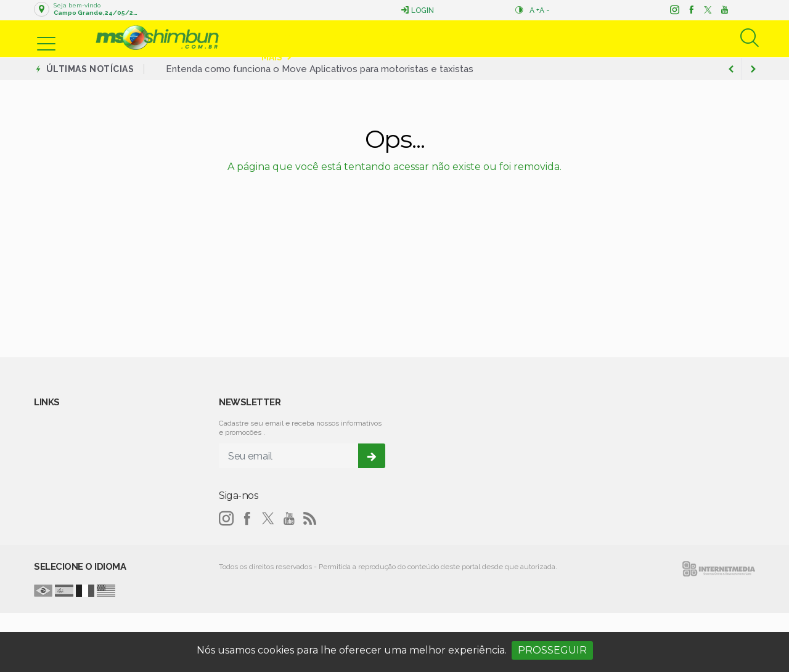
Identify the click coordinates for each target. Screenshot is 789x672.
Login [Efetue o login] (417, 10)
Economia (401, 38)
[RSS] (310, 519)
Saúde (624, 38)
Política (346, 38)
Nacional (673, 38)
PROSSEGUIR (552, 650)
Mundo (522, 38)
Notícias (282, 38)
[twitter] (707, 10)
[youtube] (724, 10)
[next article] (731, 69)
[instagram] (674, 10)
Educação (574, 38)
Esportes (459, 38)
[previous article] (753, 69)
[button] (46, 36)
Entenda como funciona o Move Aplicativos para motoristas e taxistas (320, 69)
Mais (272, 57)
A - (545, 10)
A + (534, 10)
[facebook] (691, 10)
